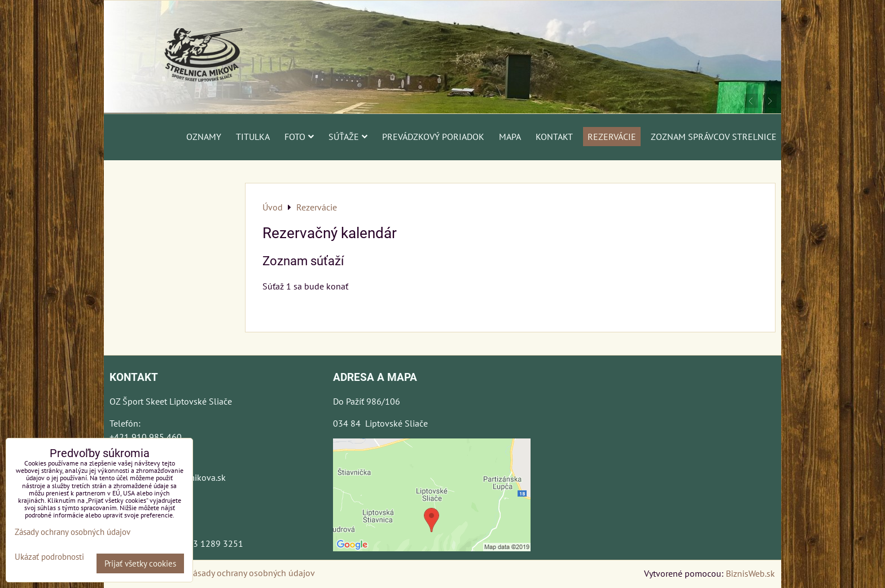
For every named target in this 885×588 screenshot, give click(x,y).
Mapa (510, 137)
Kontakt (554, 137)
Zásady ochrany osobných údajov (251, 573)
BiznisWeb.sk (750, 573)
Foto (299, 137)
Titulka (253, 137)
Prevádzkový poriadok (433, 137)
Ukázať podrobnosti (49, 557)
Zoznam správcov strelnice (714, 137)
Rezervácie (612, 137)
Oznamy (204, 137)
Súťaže (348, 137)
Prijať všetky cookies (140, 563)
